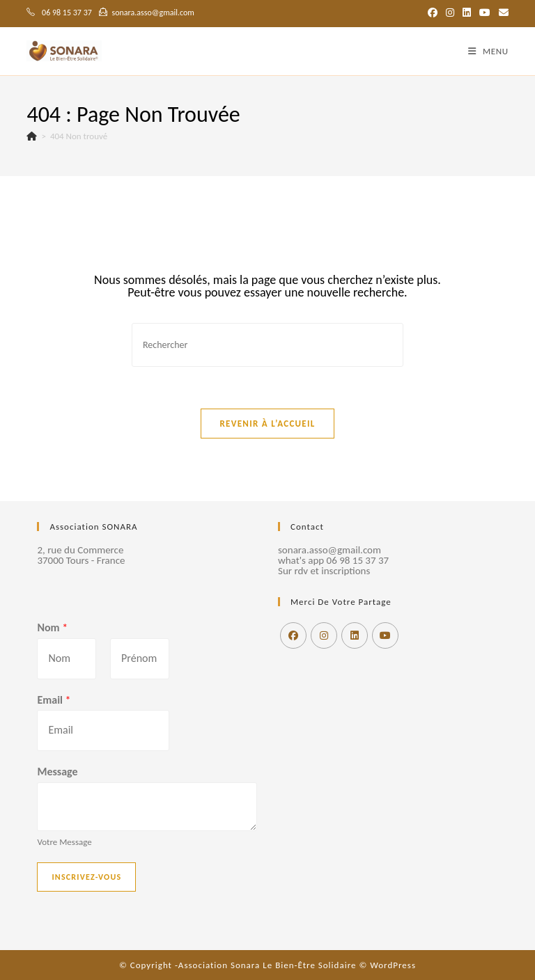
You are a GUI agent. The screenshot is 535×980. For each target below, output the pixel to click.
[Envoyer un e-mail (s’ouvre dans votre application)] (502, 13)
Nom (52, 627)
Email (54, 700)
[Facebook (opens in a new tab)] (433, 13)
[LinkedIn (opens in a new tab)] (467, 13)
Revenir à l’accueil (267, 424)
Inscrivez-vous (86, 877)
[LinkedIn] (355, 635)
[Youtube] (385, 635)
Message (57, 772)
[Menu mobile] (488, 51)
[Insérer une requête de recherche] (267, 345)
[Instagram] (324, 635)
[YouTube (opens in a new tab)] (485, 13)
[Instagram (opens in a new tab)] (450, 13)
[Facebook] (293, 635)
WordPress (393, 965)
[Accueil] (32, 136)
